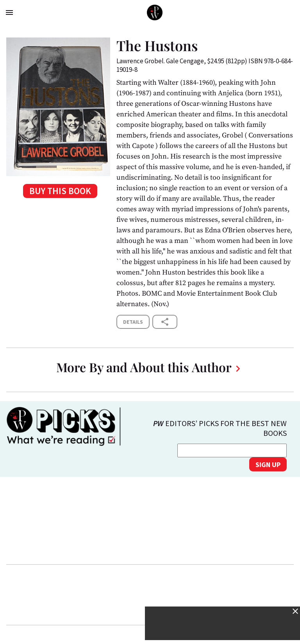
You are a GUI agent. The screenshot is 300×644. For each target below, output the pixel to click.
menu (9, 12)
